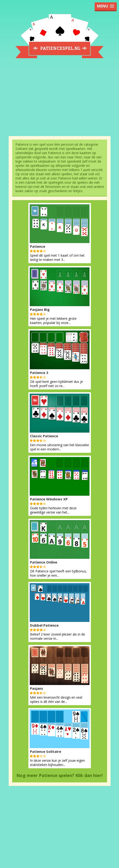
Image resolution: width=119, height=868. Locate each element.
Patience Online (44, 562)
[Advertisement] (60, 100)
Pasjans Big (40, 309)
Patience (38, 246)
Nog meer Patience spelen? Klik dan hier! (59, 775)
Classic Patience (44, 436)
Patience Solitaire (46, 751)
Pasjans (37, 688)
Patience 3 (39, 373)
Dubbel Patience (44, 625)
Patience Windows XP (49, 499)
